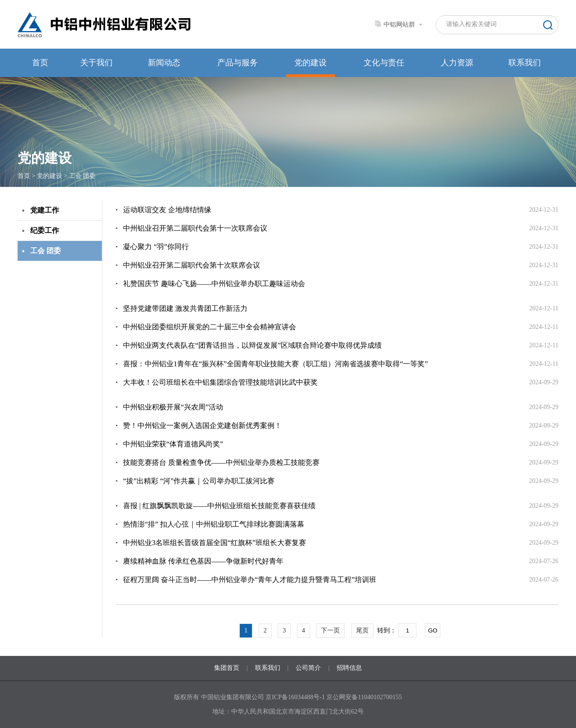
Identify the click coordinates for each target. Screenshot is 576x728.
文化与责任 (384, 63)
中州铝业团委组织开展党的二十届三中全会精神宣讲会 (210, 327)
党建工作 (45, 210)
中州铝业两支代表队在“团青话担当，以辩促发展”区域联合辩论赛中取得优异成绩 (252, 345)
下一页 (330, 630)
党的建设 (311, 63)
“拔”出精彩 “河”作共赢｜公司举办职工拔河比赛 (199, 481)
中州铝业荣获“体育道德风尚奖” (173, 444)
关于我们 (96, 63)
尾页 (362, 630)
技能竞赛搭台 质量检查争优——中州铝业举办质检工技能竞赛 (221, 462)
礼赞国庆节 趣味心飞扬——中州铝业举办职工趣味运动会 (214, 284)
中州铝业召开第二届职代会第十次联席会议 (192, 265)
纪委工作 (45, 230)
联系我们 (525, 63)
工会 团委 (82, 176)
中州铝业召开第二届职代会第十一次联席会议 (195, 228)
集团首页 (227, 668)
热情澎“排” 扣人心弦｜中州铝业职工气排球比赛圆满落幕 (214, 524)
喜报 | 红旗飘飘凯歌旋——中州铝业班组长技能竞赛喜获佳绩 (219, 506)
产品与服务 (238, 63)
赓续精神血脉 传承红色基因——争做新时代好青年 (203, 561)
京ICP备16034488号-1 (296, 697)
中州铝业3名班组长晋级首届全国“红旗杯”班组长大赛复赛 (215, 543)
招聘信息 (349, 668)
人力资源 (457, 63)
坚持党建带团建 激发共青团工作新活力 (185, 308)
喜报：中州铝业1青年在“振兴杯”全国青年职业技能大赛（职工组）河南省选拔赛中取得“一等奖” (275, 364)
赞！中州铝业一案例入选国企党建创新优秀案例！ (202, 425)
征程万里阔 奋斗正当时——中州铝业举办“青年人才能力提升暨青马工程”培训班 (250, 580)
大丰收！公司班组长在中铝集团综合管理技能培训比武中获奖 (220, 382)
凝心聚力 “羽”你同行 (156, 247)
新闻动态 (164, 63)
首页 (40, 63)
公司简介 (308, 668)
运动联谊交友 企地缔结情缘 (167, 210)
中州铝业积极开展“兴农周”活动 (173, 407)
